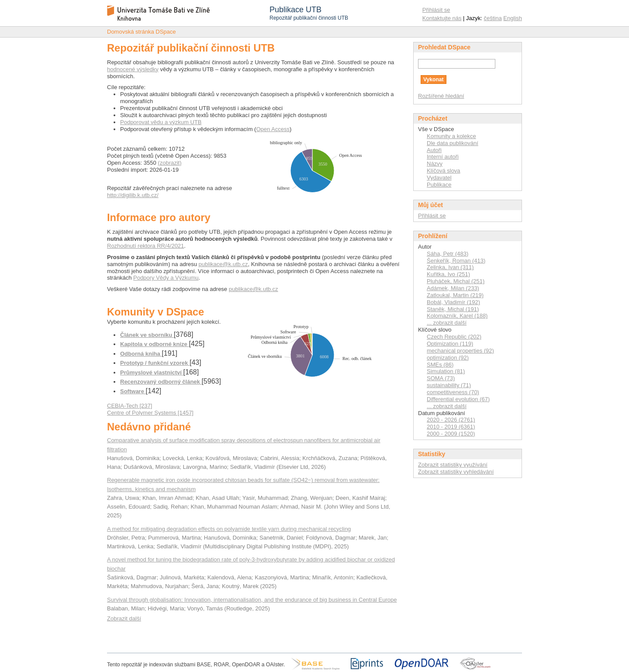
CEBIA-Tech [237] (130, 406)
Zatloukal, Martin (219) (455, 295)
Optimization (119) (450, 344)
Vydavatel (439, 178)
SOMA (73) (441, 378)
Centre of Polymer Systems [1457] (150, 413)
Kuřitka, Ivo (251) (448, 274)
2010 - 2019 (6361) (451, 427)
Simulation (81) (446, 371)
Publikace (439, 185)
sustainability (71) (449, 385)
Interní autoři (443, 157)
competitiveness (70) (453, 392)
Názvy (435, 164)
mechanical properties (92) (460, 351)
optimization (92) (448, 358)
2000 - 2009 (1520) (451, 434)
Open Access (273, 129)
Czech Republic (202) (454, 337)
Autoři (434, 150)
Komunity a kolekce (451, 136)
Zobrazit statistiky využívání (453, 465)
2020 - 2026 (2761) (451, 420)
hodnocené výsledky (133, 69)
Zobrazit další (124, 618)
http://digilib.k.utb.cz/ (133, 195)
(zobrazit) (169, 163)
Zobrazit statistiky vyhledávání (456, 472)
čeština (493, 18)
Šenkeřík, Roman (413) (456, 261)
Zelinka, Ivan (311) (450, 267)
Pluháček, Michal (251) (456, 281)
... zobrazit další (447, 323)
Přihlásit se (436, 10)
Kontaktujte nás (442, 18)
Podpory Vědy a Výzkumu (166, 278)
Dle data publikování (453, 143)
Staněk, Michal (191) (453, 309)
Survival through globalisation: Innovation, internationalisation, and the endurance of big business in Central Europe (252, 600)
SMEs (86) (440, 365)
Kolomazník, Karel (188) (457, 316)
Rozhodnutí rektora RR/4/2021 (145, 246)
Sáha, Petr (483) (448, 254)
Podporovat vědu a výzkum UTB (161, 122)
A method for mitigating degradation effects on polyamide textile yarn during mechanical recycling (229, 529)
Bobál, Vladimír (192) (453, 302)
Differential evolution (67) (458, 399)
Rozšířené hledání (441, 96)
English (513, 18)
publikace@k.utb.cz (223, 264)
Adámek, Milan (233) (453, 288)
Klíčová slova (444, 171)
